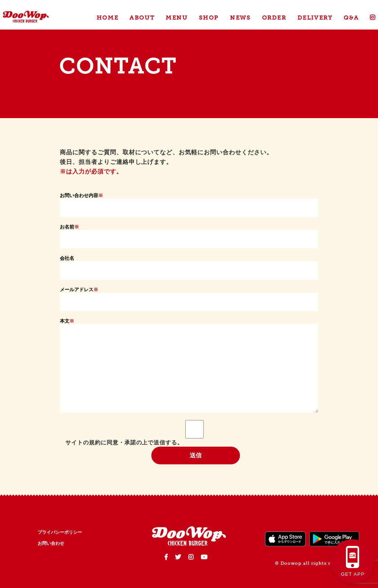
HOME (108, 18)
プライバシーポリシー (60, 532)
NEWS (240, 18)
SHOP (209, 18)
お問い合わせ (51, 543)
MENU (177, 18)
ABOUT (142, 18)
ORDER (274, 18)
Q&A (351, 18)
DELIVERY (315, 18)
